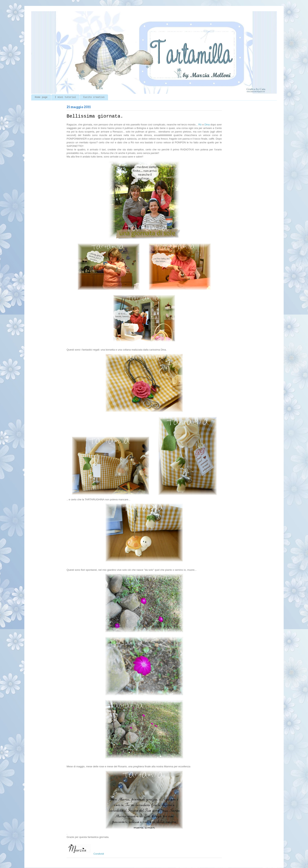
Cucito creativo (94, 97)
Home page (41, 97)
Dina (207, 125)
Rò (200, 125)
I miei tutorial (65, 97)
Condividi (99, 854)
